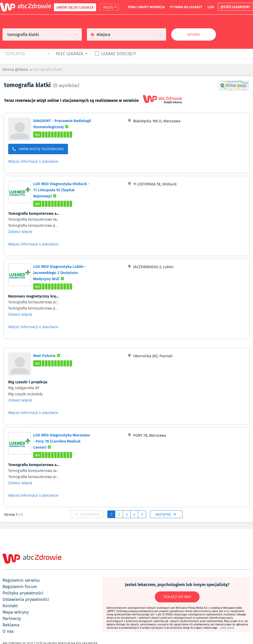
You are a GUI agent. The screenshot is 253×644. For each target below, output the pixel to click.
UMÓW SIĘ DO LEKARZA (75, 7)
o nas (8, 631)
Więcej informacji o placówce (33, 161)
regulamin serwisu (21, 580)
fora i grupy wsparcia (146, 7)
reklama (11, 625)
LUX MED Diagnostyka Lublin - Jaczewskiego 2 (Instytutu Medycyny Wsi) (63, 272)
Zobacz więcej (20, 232)
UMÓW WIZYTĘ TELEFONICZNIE (38, 149)
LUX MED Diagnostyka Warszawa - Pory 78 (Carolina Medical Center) (62, 441)
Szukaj (194, 34)
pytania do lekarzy (186, 7)
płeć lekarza (70, 53)
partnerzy (12, 618)
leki (211, 7)
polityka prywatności (23, 593)
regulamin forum (20, 587)
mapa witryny (16, 612)
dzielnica (15, 53)
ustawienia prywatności (26, 599)
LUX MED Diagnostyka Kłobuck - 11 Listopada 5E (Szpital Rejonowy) (61, 190)
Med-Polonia (47, 355)
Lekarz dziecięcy (119, 53)
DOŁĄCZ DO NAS (177, 597)
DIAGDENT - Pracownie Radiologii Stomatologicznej (65, 124)
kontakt (10, 606)
